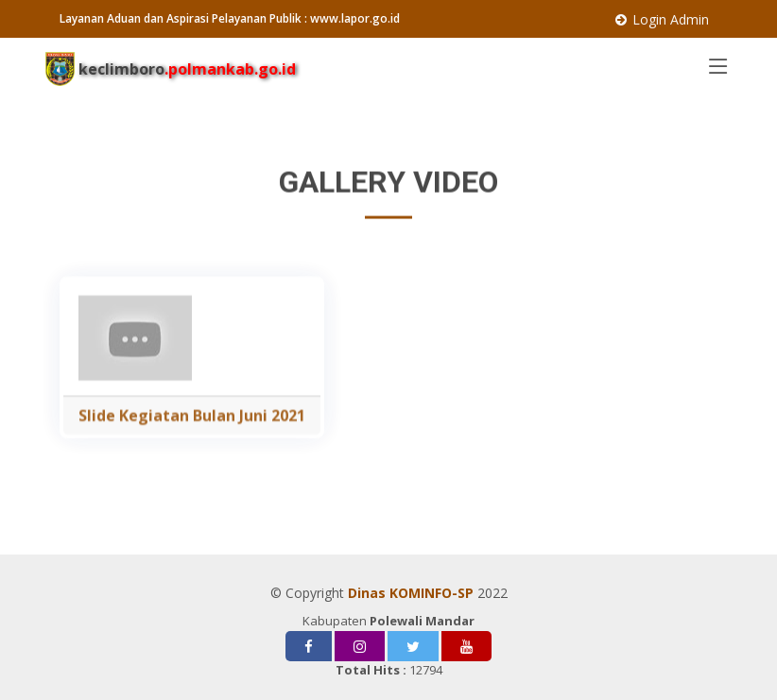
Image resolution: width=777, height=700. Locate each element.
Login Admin (671, 19)
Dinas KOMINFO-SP (411, 593)
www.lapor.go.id (355, 18)
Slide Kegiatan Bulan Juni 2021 (192, 431)
